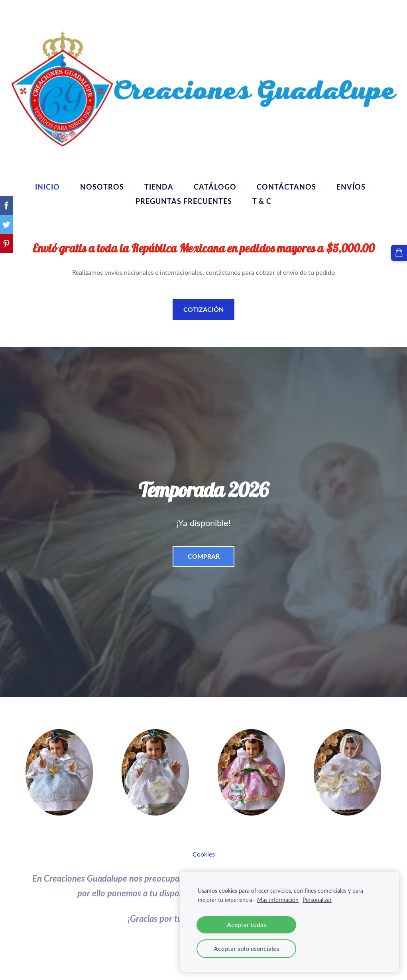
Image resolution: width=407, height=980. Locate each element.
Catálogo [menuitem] (215, 185)
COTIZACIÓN (203, 308)
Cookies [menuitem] (204, 853)
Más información (278, 900)
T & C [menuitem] (262, 200)
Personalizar (317, 900)
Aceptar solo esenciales (246, 949)
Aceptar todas (247, 925)
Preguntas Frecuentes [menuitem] (184, 200)
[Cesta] (400, 252)
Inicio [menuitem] (47, 185)
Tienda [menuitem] (159, 185)
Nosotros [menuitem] (102, 185)
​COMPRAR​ (204, 555)
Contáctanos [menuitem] (286, 185)
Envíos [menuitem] (351, 185)
